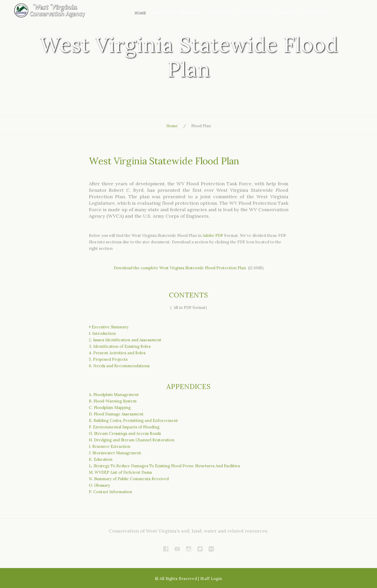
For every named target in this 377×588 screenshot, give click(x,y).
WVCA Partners (254, 13)
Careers (285, 13)
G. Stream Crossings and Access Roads (125, 433)
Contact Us (313, 13)
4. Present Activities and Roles (117, 353)
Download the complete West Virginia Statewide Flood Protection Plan (180, 268)
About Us (163, 13)
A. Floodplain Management (114, 395)
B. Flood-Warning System (113, 401)
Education (219, 13)
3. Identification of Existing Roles (120, 346)
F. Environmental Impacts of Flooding (124, 427)
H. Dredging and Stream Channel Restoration (132, 440)
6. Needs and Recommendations (119, 366)
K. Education (101, 459)
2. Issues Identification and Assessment (125, 340)
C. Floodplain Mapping (110, 408)
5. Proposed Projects (108, 359)
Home (140, 13)
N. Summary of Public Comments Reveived (129, 479)
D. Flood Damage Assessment (116, 414)
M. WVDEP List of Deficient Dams (120, 472)
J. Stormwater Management (115, 453)
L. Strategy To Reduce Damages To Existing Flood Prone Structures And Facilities (164, 466)
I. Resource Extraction (110, 446)
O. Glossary (99, 485)
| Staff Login (210, 579)
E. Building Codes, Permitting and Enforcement (133, 420)
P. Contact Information (111, 492)
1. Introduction (102, 333)
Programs (190, 13)
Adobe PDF (213, 235)
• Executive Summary (109, 327)
